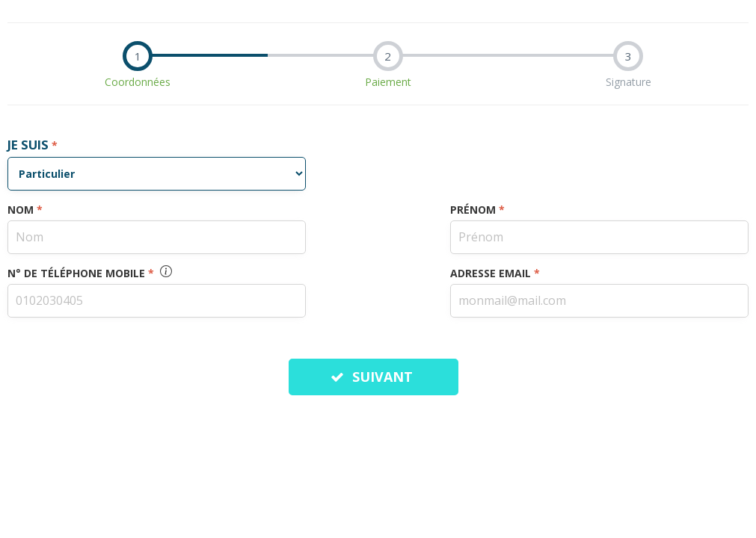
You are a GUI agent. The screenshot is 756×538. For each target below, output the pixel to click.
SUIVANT (374, 377)
